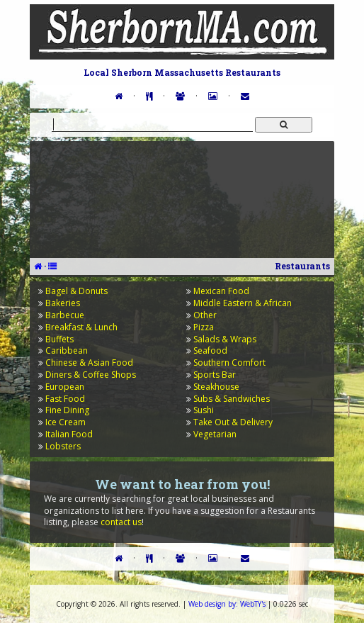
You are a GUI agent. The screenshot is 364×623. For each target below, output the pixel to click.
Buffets (59, 339)
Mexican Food (221, 291)
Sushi (204, 410)
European (65, 387)
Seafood (210, 350)
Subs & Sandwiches (232, 399)
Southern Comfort (229, 363)
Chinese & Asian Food (89, 363)
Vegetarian (215, 434)
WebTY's (227, 604)
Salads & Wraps (225, 339)
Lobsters (63, 446)
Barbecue (65, 315)
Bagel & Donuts (76, 291)
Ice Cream (66, 422)
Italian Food (69, 434)
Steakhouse (216, 387)
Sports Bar (215, 375)
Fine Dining (67, 410)
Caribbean (67, 350)
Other (205, 315)
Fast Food (65, 399)
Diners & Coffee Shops (91, 375)
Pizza (204, 327)
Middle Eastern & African (243, 303)
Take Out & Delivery (233, 422)
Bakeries (63, 303)
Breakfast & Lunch (81, 327)
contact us (121, 522)
